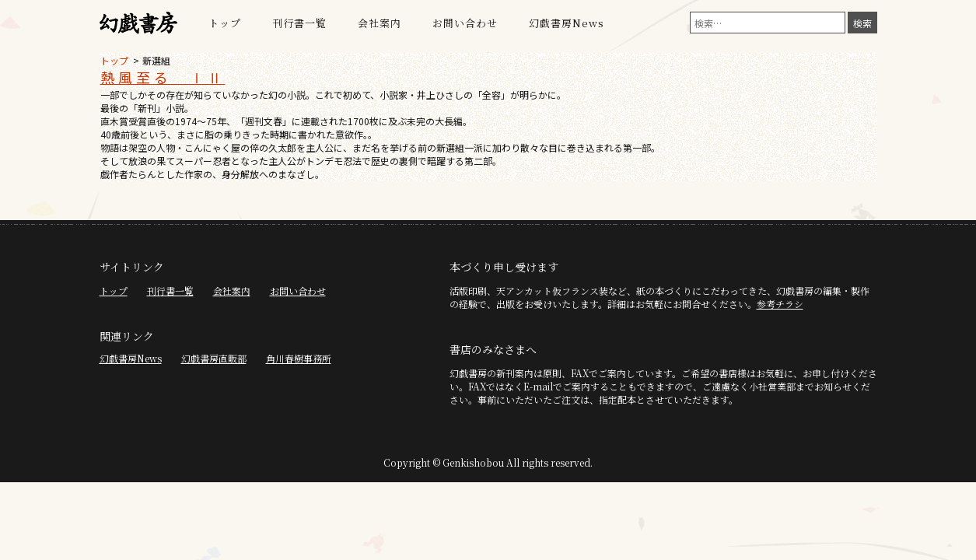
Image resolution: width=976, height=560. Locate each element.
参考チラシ (780, 304)
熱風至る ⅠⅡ (163, 77)
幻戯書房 (138, 23)
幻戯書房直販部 (214, 358)
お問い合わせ (465, 23)
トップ (225, 23)
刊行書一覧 (299, 23)
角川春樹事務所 (299, 358)
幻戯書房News (567, 23)
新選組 (156, 60)
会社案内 (380, 23)
